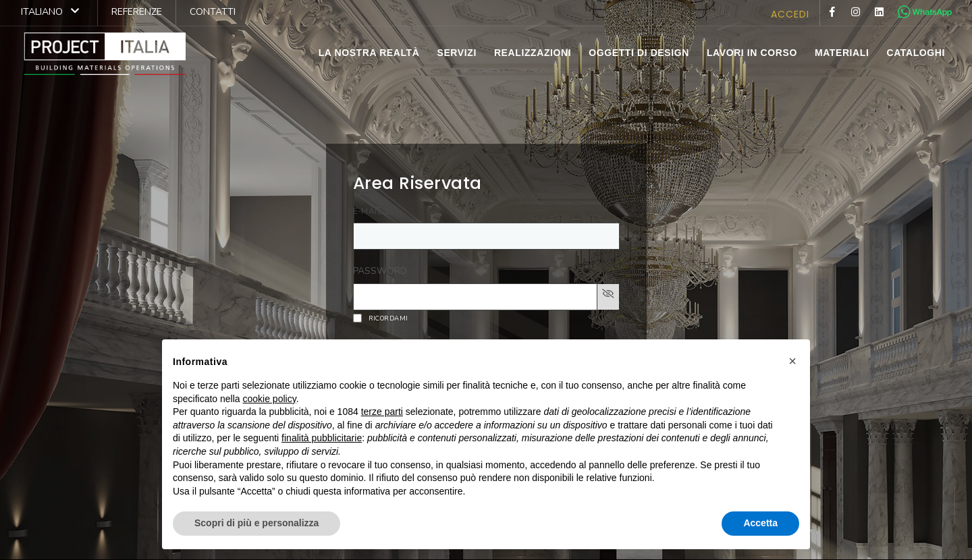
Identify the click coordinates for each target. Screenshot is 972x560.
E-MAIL (368, 211)
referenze (137, 12)
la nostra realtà (369, 53)
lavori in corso (752, 53)
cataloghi (916, 53)
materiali (842, 53)
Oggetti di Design (639, 53)
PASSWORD (380, 271)
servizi (456, 53)
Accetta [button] (760, 523)
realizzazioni (533, 53)
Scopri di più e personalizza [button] (256, 523)
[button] (792, 361)
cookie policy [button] (270, 399)
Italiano (50, 12)
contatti (213, 12)
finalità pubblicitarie (322, 438)
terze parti (382, 412)
